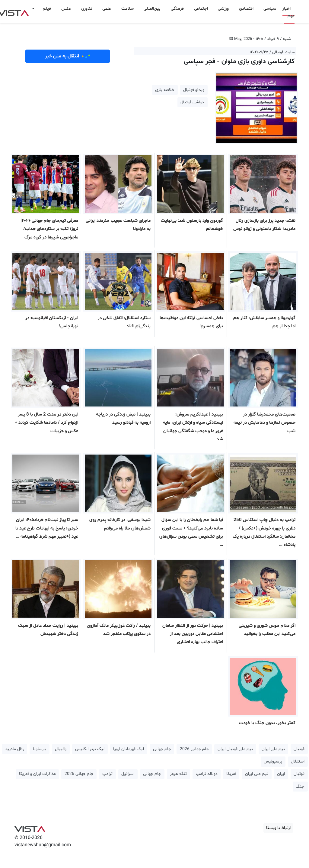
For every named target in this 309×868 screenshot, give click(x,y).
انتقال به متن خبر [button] (68, 56)
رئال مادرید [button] (15, 749)
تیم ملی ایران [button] (273, 749)
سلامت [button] (127, 9)
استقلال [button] (298, 761)
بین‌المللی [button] (152, 9)
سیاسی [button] (270, 9)
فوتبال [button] (299, 749)
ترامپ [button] (107, 774)
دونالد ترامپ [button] (207, 774)
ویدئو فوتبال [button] (194, 90)
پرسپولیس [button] (273, 761)
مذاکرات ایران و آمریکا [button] (37, 774)
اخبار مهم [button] (288, 12)
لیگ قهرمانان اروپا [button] (129, 749)
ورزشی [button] (223, 9)
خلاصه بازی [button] (165, 90)
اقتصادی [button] (246, 9)
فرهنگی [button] (177, 9)
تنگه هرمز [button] (178, 774)
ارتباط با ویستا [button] (278, 828)
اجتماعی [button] (201, 9)
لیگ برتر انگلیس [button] (90, 749)
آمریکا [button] (231, 774)
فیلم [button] (47, 9)
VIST (30, 828)
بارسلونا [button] (40, 749)
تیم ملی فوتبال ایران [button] (235, 749)
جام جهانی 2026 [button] (194, 749)
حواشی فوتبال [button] (192, 102)
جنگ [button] (300, 787)
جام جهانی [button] (162, 749)
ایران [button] (281, 774)
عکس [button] (66, 9)
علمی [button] (107, 9)
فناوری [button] (87, 9)
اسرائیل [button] (128, 774)
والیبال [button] (61, 749)
